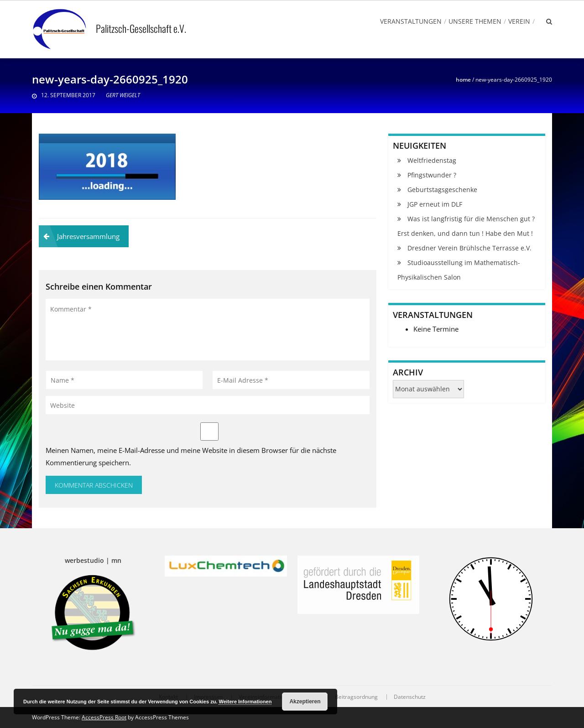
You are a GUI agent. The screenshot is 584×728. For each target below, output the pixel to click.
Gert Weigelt (123, 95)
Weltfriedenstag (432, 160)
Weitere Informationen (245, 702)
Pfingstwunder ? (432, 175)
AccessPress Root (104, 717)
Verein (519, 21)
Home (463, 80)
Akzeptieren (305, 702)
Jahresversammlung (88, 236)
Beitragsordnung (356, 697)
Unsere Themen (475, 21)
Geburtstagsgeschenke (442, 190)
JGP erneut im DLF (435, 204)
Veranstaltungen (411, 21)
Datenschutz (410, 697)
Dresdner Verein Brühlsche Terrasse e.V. (469, 248)
